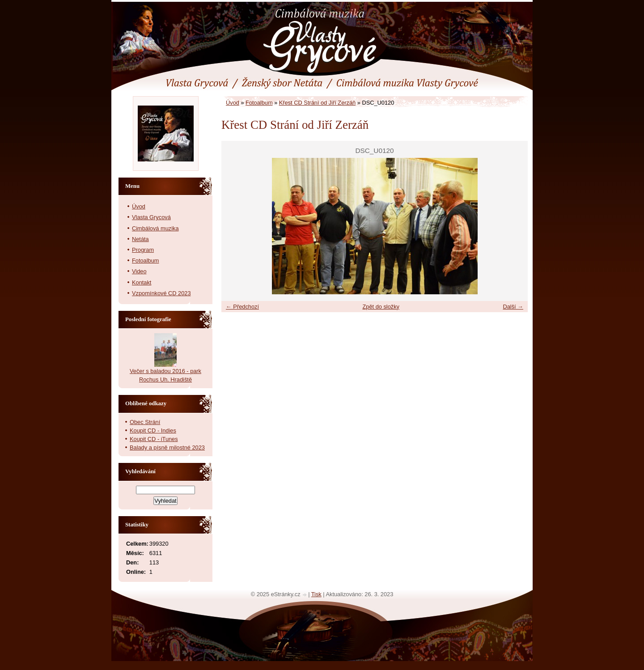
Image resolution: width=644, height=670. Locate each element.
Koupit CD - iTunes (154, 439)
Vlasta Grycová (151, 217)
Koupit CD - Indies (153, 430)
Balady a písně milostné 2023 (167, 447)
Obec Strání (145, 422)
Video (139, 271)
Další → (513, 307)
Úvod (233, 103)
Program (143, 250)
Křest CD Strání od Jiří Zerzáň (317, 103)
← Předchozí (242, 307)
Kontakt (142, 282)
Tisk (316, 594)
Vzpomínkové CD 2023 (161, 293)
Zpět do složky (381, 307)
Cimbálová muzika (155, 228)
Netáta (140, 239)
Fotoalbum (259, 103)
